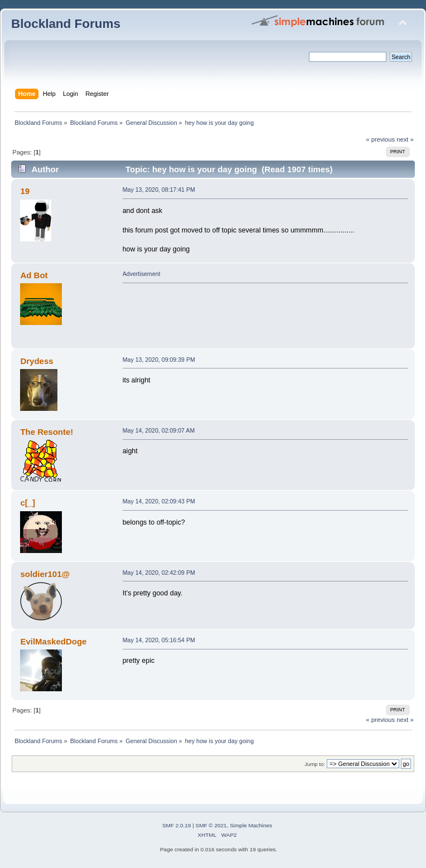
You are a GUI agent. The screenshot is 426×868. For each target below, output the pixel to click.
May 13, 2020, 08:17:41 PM (159, 190)
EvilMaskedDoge (53, 641)
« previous (380, 139)
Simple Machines (251, 825)
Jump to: (315, 764)
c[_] (28, 503)
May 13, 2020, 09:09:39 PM (159, 360)
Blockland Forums (66, 24)
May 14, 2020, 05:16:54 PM (159, 640)
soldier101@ (45, 574)
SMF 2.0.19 (177, 825)
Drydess (37, 361)
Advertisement (142, 274)
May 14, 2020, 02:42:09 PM (159, 573)
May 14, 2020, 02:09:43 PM (159, 501)
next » (405, 139)
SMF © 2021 (211, 825)
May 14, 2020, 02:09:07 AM (159, 430)
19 (25, 191)
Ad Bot (34, 275)
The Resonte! (47, 432)
